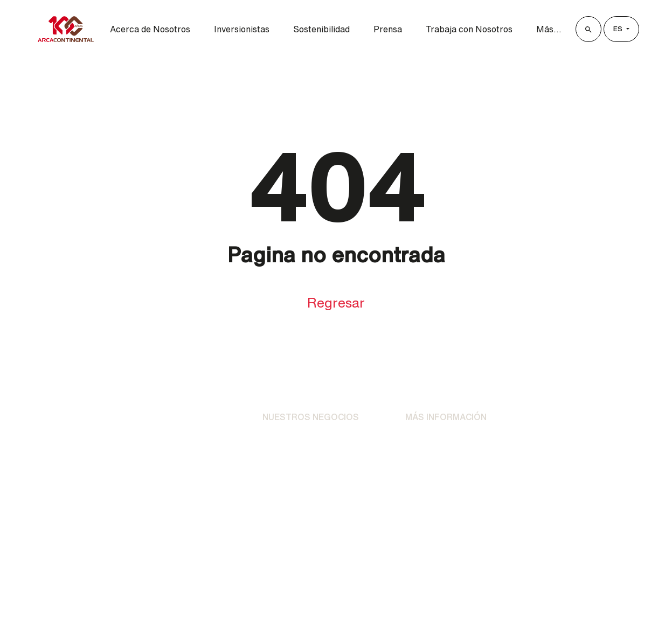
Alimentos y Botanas (304, 462)
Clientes (564, 423)
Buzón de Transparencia (592, 480)
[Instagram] (305, 551)
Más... (549, 29)
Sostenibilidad (321, 29)
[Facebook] (274, 551)
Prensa (388, 29)
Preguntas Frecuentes (450, 484)
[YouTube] (399, 551)
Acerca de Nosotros (150, 29)
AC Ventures (287, 505)
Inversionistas (242, 29)
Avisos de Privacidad (446, 441)
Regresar (336, 302)
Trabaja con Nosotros (469, 29)
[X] (336, 551)
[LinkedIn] (368, 551)
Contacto (424, 462)
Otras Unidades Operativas (317, 484)
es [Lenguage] (619, 29)
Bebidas (279, 441)
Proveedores (574, 451)
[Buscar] (588, 29)
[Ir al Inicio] (61, 423)
